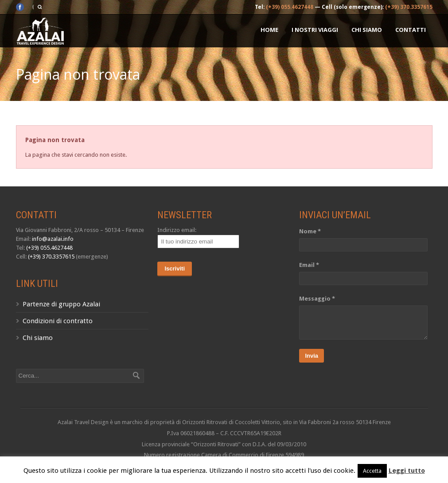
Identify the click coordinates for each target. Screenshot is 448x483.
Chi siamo (367, 30)
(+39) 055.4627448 (290, 7)
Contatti (411, 30)
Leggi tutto (407, 471)
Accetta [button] (372, 471)
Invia (312, 356)
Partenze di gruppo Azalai (61, 304)
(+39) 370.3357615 (409, 7)
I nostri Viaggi (315, 30)
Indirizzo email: (177, 230)
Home (269, 30)
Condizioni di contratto (58, 321)
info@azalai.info (53, 239)
